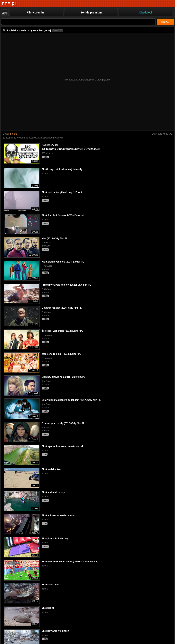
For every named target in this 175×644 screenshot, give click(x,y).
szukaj (165, 22)
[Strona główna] (10, 4)
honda (13, 134)
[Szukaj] (78, 22)
